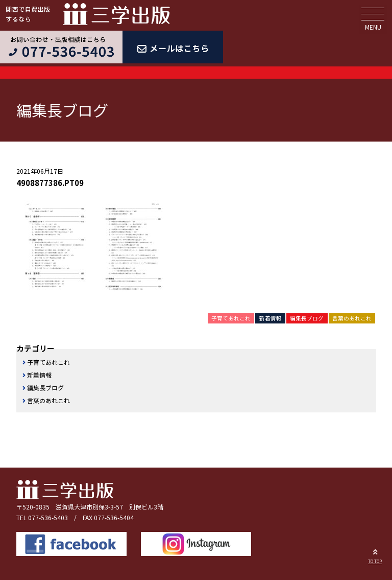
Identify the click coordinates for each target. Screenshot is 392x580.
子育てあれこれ (231, 318)
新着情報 (271, 318)
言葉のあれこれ (352, 318)
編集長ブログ (307, 318)
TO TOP (375, 555)
